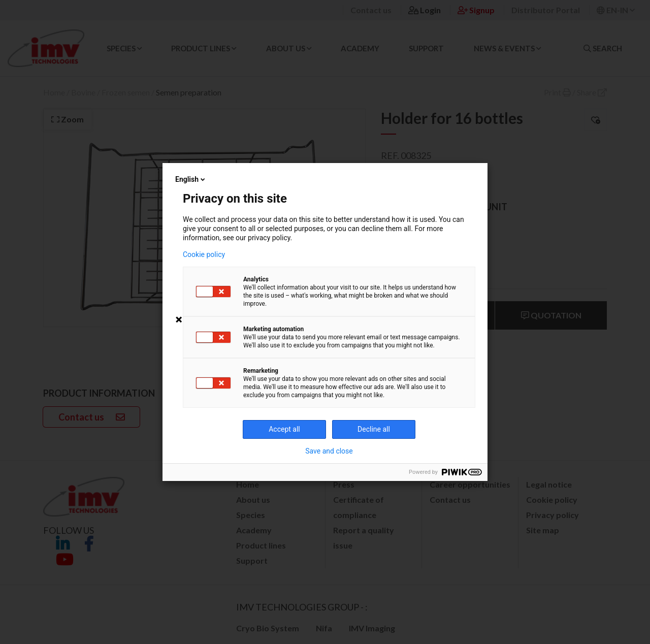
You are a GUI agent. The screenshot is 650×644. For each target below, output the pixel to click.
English (191, 179)
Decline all (374, 429)
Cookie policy (204, 254)
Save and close (329, 451)
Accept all (284, 429)
